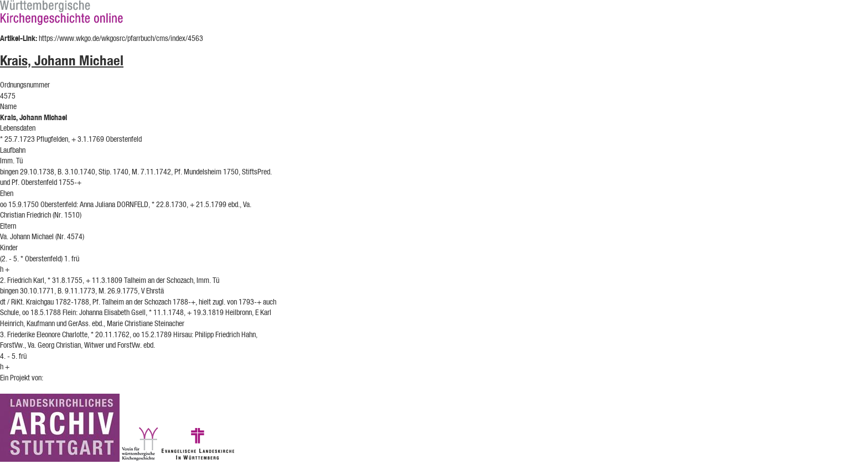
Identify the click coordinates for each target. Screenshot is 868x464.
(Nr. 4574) (70, 236)
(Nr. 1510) (67, 215)
